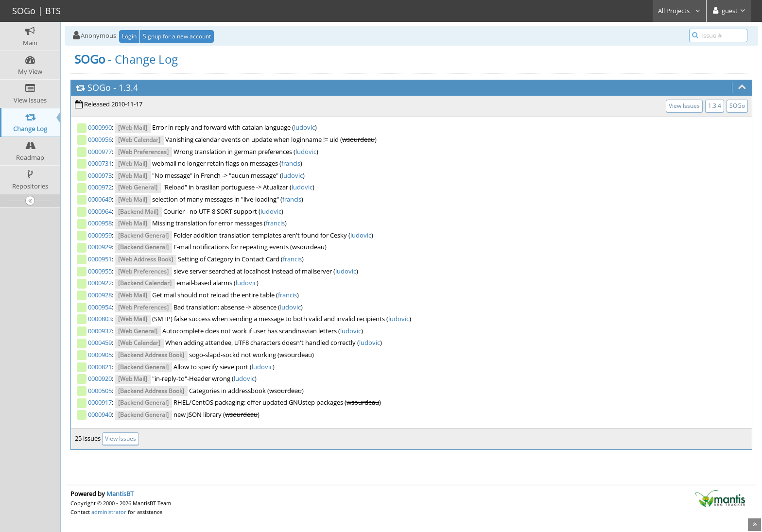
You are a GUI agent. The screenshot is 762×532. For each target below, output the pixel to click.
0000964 (100, 211)
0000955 (100, 271)
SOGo (99, 87)
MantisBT (120, 494)
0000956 (100, 139)
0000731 (100, 163)
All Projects (679, 11)
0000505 (100, 391)
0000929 (100, 247)
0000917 (100, 402)
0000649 (100, 199)
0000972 (100, 187)
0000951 (100, 259)
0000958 (100, 223)
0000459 (100, 343)
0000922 (100, 283)
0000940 (100, 414)
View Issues (684, 106)
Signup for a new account (177, 36)
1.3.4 (128, 87)
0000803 (100, 319)
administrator (109, 512)
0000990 (100, 127)
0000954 (100, 307)
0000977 (100, 152)
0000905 (100, 355)
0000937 (100, 331)
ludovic (304, 127)
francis (291, 163)
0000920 (100, 378)
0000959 (100, 235)
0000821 (100, 367)
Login (129, 36)
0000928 (100, 295)
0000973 (100, 175)
